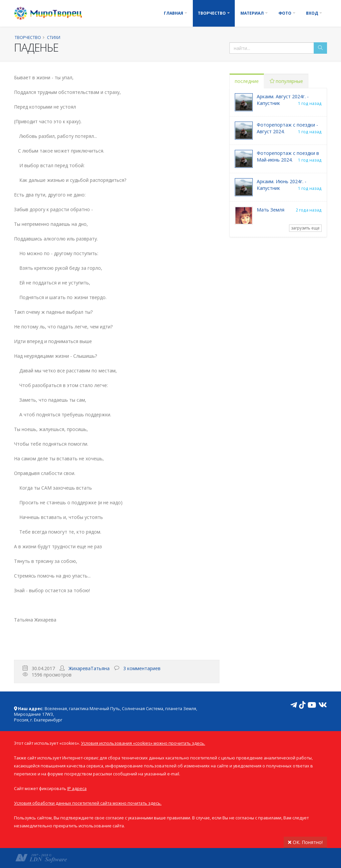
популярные (286, 81)
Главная (173, 13)
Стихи (54, 37)
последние (247, 81)
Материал (252, 13)
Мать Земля (271, 210)
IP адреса (77, 789)
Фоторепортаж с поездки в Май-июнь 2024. (288, 156)
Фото (285, 13)
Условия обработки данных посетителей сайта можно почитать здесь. (88, 803)
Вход (312, 13)
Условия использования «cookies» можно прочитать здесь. (143, 743)
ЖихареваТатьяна (89, 668)
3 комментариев (142, 668)
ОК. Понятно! (305, 842)
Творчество (212, 13)
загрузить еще (305, 228)
